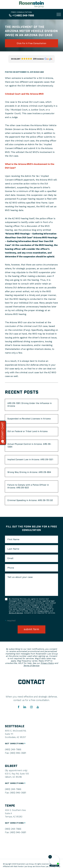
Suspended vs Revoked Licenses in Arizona (29, 419)
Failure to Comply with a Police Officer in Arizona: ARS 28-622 (28, 486)
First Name (13, 539)
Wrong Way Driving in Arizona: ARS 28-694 (29, 472)
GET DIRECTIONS (16, 743)
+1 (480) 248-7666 (23, 16)
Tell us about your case (20, 577)
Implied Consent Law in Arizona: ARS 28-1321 (30, 460)
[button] (31, 59)
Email (10, 558)
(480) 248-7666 (13, 749)
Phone (11, 568)
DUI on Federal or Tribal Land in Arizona (28, 432)
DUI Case (40, 72)
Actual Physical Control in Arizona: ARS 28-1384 (29, 446)
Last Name (13, 549)
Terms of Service (16, 613)
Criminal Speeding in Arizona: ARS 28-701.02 (30, 500)
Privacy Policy (43, 611)
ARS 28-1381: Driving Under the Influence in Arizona (30, 405)
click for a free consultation (31, 44)
